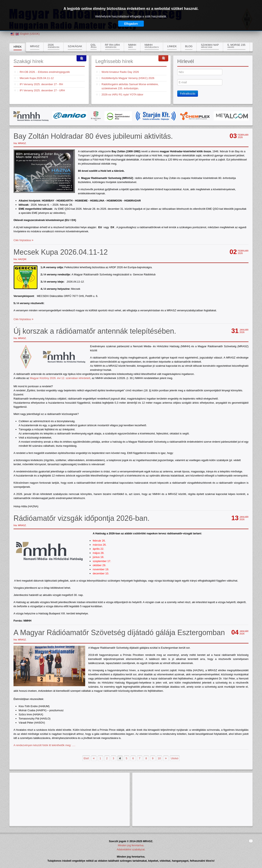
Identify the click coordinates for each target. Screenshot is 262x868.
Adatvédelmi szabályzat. (131, 849)
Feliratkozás (188, 94)
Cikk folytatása (23, 240)
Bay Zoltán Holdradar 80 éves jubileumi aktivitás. (93, 136)
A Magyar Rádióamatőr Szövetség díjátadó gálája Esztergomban (119, 633)
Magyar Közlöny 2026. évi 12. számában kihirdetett (60, 378)
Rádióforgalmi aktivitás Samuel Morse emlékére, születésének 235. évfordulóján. (130, 86)
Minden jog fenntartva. (131, 845)
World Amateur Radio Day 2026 (120, 72)
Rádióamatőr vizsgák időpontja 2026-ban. (81, 518)
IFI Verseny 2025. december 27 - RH (41, 84)
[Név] (200, 72)
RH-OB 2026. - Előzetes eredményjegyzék (45, 72)
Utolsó (175, 758)
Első (86, 758)
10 (159, 758)
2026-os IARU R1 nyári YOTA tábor (122, 94)
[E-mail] (200, 82)
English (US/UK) (30, 34)
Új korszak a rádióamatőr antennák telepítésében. (95, 331)
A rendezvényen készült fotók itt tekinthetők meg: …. (44, 745)
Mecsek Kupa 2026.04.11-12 (37, 78)
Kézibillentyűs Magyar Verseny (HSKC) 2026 (128, 78)
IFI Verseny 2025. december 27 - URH (42, 90)
